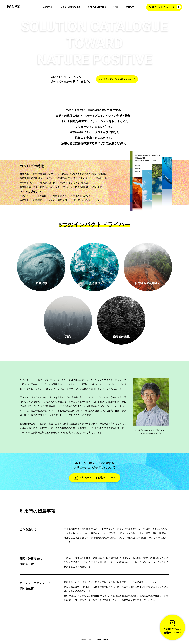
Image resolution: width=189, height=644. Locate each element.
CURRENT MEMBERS (97, 7)
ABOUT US (48, 7)
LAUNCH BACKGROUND (70, 7)
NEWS (116, 7)
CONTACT (130, 7)
